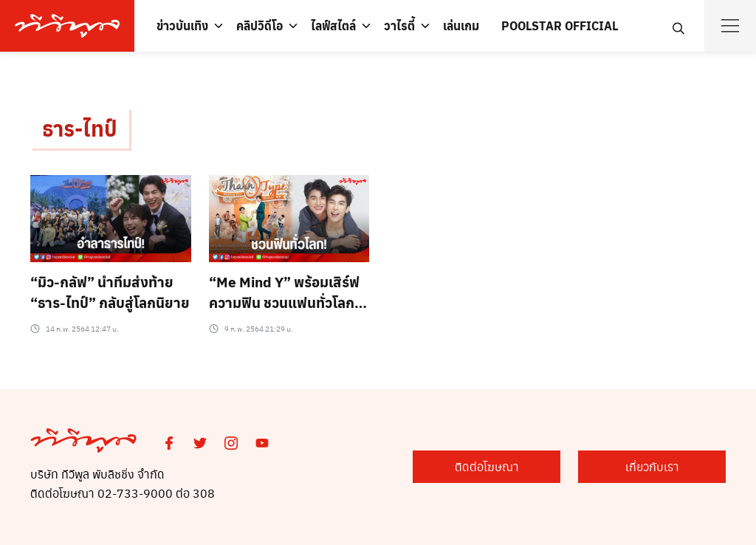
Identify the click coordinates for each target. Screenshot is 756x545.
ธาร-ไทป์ (80, 128)
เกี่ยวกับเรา (652, 466)
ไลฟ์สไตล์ (333, 25)
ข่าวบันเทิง (182, 25)
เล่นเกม (461, 25)
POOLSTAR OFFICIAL (560, 25)
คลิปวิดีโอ (260, 25)
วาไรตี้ (399, 25)
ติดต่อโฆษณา (487, 466)
